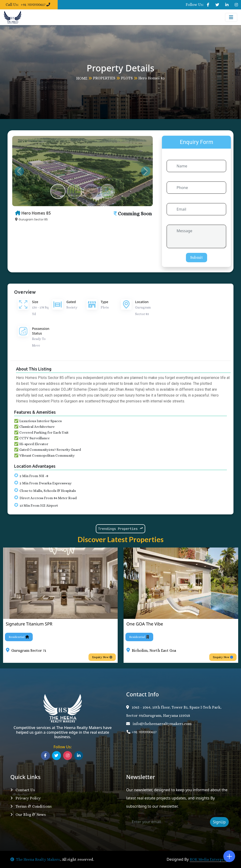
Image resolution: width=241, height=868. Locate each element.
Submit (197, 257)
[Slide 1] (58, 191)
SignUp (219, 822)
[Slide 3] (91, 191)
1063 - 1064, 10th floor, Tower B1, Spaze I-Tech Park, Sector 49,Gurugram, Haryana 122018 (174, 711)
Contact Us (23, 790)
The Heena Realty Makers (35, 859)
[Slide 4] (107, 191)
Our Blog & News (28, 815)
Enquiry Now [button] (102, 657)
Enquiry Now (223, 657)
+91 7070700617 (141, 732)
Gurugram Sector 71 (29, 650)
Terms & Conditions (31, 806)
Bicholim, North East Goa (154, 650)
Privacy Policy (26, 798)
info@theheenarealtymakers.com (159, 724)
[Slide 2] (74, 191)
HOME (82, 78)
